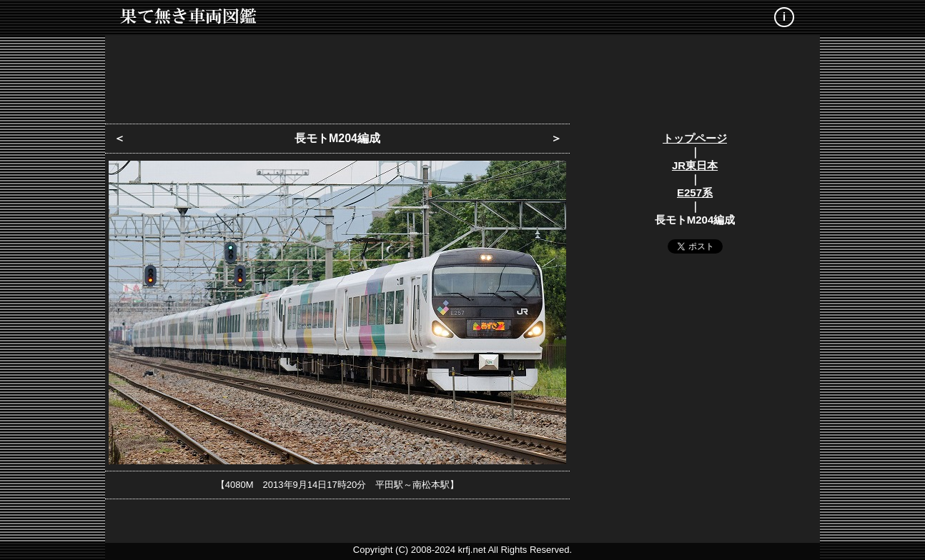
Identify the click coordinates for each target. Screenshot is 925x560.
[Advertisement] (462, 75)
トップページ (695, 138)
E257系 (695, 192)
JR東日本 (695, 165)
